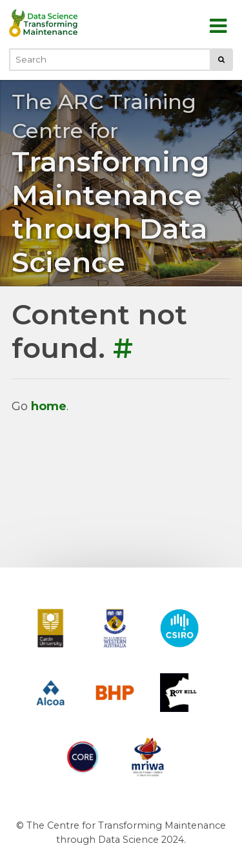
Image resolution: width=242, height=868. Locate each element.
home (49, 406)
